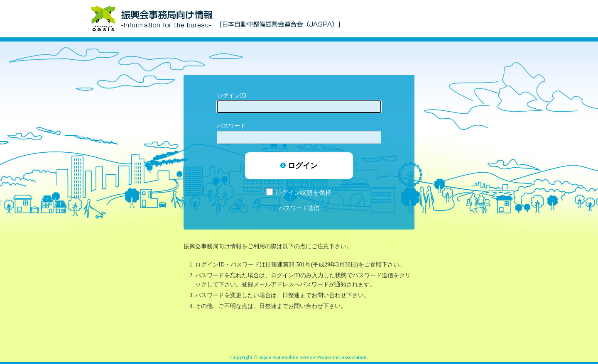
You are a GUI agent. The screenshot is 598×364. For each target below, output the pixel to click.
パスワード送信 (299, 208)
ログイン (303, 166)
